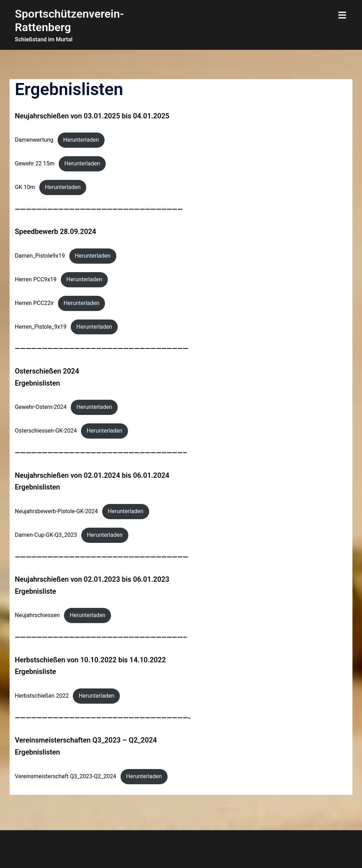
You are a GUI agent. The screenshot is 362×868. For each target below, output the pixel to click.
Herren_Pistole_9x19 (41, 327)
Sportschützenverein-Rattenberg (69, 20)
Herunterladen (81, 140)
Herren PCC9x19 (36, 279)
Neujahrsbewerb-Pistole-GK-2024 (56, 511)
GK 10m (25, 187)
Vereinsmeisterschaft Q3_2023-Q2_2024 (66, 776)
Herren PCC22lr (34, 303)
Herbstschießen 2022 (42, 696)
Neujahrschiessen (37, 615)
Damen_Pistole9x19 (40, 256)
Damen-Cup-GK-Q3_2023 (46, 535)
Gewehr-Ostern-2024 (41, 407)
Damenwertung (34, 140)
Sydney (75, 855)
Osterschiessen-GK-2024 (46, 431)
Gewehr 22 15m (35, 163)
